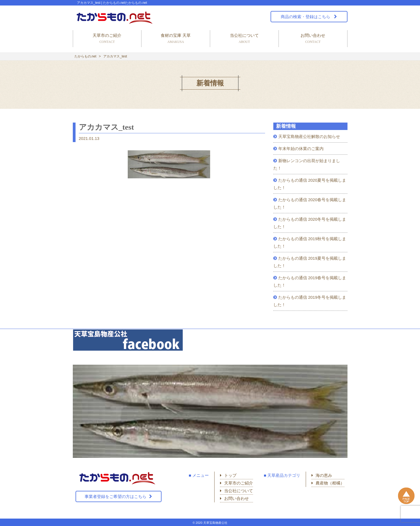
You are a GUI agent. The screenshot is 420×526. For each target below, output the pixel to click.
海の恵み (324, 475)
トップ (230, 475)
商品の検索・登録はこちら (306, 17)
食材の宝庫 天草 (176, 39)
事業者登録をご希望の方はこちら (116, 496)
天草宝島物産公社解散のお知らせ (309, 136)
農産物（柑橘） (330, 483)
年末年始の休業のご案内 (301, 149)
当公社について (244, 39)
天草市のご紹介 (107, 39)
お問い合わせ (313, 39)
